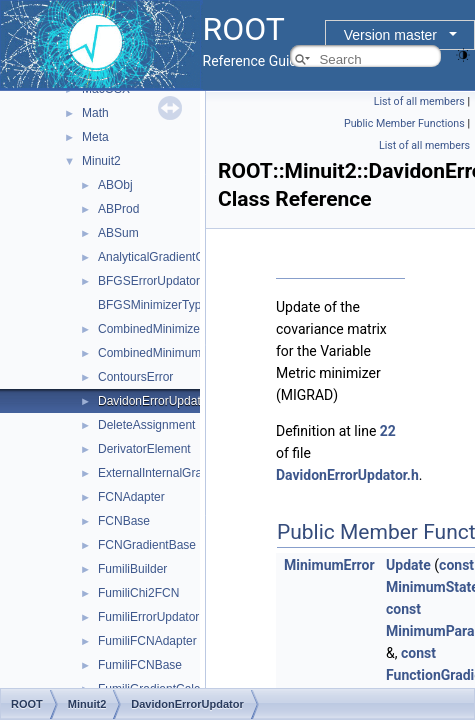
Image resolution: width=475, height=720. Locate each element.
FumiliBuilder (132, 569)
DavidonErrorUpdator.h (347, 475)
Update (408, 565)
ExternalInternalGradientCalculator (190, 473)
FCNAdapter (131, 497)
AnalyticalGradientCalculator (173, 257)
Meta (95, 137)
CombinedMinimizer (151, 329)
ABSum (118, 233)
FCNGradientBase (147, 545)
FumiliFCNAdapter (147, 641)
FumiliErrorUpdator (148, 617)
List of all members (419, 101)
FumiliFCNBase (140, 665)
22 (388, 431)
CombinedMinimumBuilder (168, 353)
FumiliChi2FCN (138, 593)
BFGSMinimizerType (153, 305)
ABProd (118, 209)
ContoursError (135, 377)
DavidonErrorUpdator (154, 401)
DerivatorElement (144, 449)
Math (95, 113)
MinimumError (329, 565)
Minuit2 (101, 161)
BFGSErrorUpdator (149, 281)
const (456, 565)
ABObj (115, 185)
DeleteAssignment (146, 425)
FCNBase (124, 521)
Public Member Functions (404, 123)
